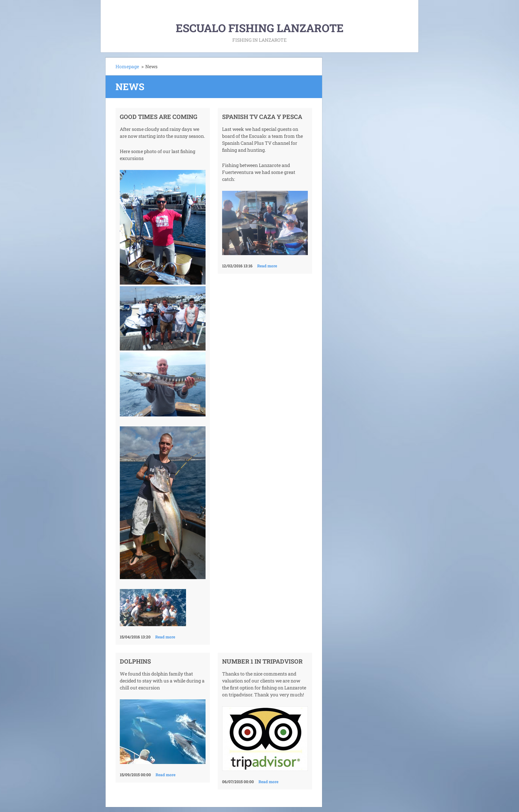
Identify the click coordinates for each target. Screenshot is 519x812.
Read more (165, 637)
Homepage (127, 66)
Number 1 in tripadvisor (262, 661)
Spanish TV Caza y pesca (262, 117)
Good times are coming (159, 117)
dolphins (135, 661)
